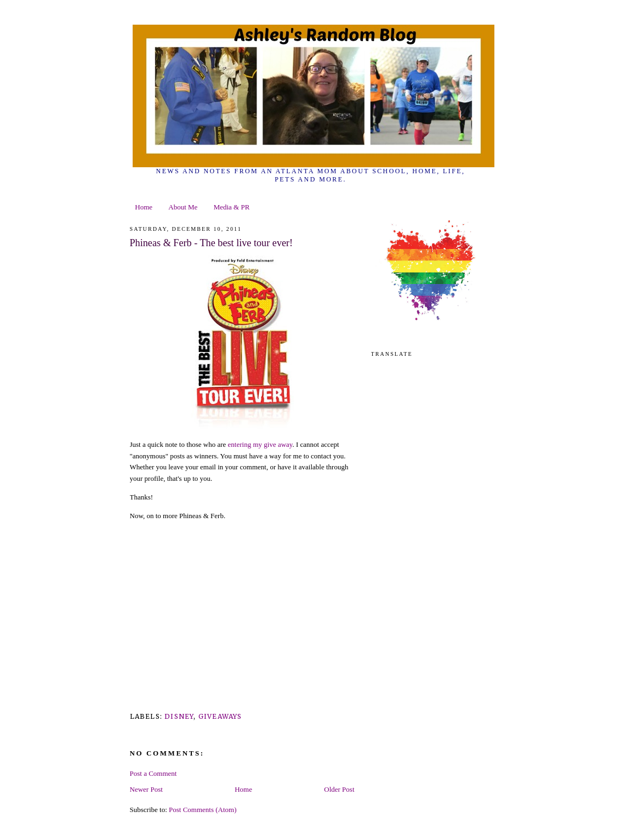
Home (144, 207)
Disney (179, 716)
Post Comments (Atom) (203, 810)
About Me (183, 207)
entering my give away (260, 444)
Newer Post (146, 789)
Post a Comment (153, 773)
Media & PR (232, 207)
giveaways (220, 716)
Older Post (339, 789)
